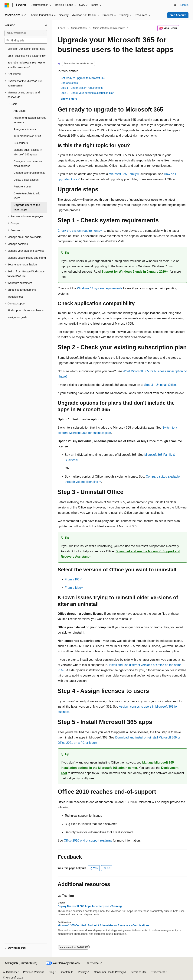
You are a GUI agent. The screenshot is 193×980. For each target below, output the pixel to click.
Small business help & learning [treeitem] (26, 56)
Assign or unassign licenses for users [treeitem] (30, 120)
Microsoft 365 (79, 28)
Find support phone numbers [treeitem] (24, 310)
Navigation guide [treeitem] (17, 317)
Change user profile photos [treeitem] (29, 173)
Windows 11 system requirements (100, 288)
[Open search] (175, 5)
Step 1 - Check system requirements (82, 88)
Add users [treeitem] (20, 111)
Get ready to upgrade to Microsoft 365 (83, 78)
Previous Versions (34, 972)
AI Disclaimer (11, 972)
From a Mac (73, 588)
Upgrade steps (69, 83)
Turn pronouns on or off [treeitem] (27, 136)
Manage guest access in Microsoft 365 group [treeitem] (28, 152)
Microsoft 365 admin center (109, 28)
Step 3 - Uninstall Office (160, 385)
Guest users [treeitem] (21, 143)
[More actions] (184, 28)
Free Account (178, 15)
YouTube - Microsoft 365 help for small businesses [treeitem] (27, 65)
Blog (51, 972)
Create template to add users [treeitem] (27, 196)
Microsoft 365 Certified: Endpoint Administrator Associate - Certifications (104, 925)
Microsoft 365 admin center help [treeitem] (26, 49)
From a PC (72, 579)
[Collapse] (46, 25)
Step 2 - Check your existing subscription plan (87, 93)
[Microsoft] (7, 5)
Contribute (67, 972)
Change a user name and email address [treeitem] (28, 164)
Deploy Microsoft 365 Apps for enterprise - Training (90, 906)
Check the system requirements (79, 231)
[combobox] (26, 33)
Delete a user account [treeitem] (26, 180)
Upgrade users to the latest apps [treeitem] (27, 207)
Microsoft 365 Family (123, 174)
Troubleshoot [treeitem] (15, 297)
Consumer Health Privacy (109, 972)
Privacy (82, 972)
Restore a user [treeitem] (22, 187)
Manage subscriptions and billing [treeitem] (27, 258)
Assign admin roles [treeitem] (25, 129)
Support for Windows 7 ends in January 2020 (134, 272)
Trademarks (158, 972)
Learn (62, 28)
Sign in (184, 5)
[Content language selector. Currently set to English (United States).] (21, 963)
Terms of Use (139, 972)
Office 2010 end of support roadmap (88, 840)
